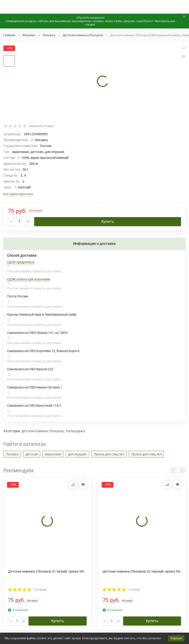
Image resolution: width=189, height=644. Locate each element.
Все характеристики (18, 194)
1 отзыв (134, 589)
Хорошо (176, 638)
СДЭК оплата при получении (28, 279)
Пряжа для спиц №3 (109, 454)
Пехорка (49, 35)
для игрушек (77, 454)
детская (32, 454)
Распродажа (75, 431)
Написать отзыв (41, 126)
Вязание (29, 35)
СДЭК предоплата (21, 262)
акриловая (53, 454)
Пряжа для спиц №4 (146, 454)
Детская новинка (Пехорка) (83, 35)
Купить (108, 221)
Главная (9, 35)
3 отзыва (40, 589)
